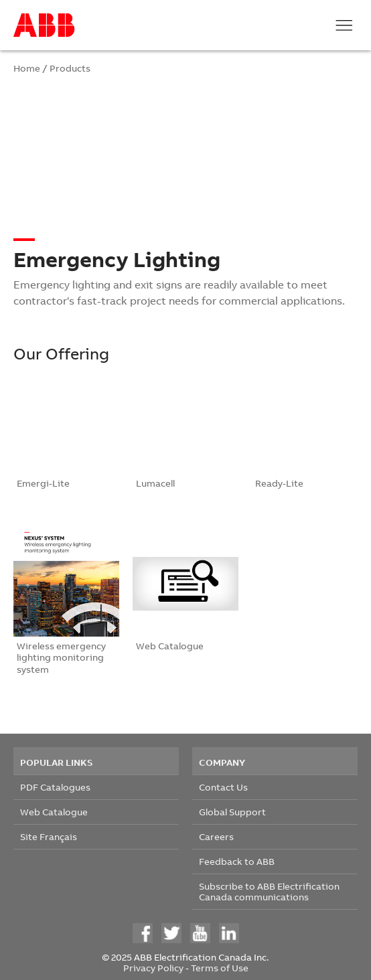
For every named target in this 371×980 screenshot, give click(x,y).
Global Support (232, 812)
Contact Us (223, 787)
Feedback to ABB (237, 861)
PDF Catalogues (55, 787)
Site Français (49, 836)
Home (27, 68)
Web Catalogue (54, 812)
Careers (216, 836)
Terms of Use (220, 968)
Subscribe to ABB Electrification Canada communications (269, 891)
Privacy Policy (153, 968)
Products (70, 68)
